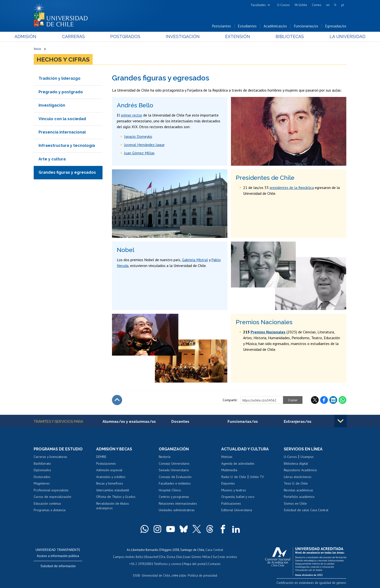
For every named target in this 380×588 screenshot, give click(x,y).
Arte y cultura (52, 159)
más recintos (228, 557)
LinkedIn (333, 400)
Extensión (231, 37)
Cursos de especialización (52, 497)
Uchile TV (257, 477)
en (328, 5)
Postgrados (132, 37)
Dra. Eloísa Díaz (172, 557)
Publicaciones (231, 504)
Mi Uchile (301, 5)
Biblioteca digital (296, 464)
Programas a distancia (50, 510)
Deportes (228, 484)
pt (343, 5)
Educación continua (47, 504)
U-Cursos (284, 5)
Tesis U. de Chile (296, 484)
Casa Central (214, 550)
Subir (117, 400)
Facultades (258, 5)
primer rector (132, 115)
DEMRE (101, 457)
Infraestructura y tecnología (67, 146)
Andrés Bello (135, 557)
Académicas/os (275, 26)
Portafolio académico (299, 497)
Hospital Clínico (170, 490)
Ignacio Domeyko (138, 137)
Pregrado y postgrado (61, 92)
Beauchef (152, 557)
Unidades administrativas (177, 510)
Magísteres (42, 484)
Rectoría (165, 457)
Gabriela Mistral (195, 260)
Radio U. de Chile (234, 477)
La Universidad (328, 37)
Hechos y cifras (63, 60)
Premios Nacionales (268, 332)
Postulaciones (106, 464)
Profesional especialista (51, 490)
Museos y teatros (234, 490)
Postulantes (222, 26)
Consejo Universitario (174, 464)
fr (335, 5)
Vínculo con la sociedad (62, 119)
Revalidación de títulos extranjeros (113, 506)
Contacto (214, 563)
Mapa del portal (194, 563)
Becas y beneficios (110, 484)
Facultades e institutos (175, 484)
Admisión (45, 37)
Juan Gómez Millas (139, 153)
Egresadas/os (336, 26)
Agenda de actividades (238, 464)
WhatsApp (342, 400)
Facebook (324, 400)
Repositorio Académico (300, 470)
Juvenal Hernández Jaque (144, 145)
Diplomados (42, 470)
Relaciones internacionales (178, 504)
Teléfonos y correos (168, 563)
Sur (214, 557)
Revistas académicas (298, 490)
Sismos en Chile (295, 504)
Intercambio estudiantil (113, 490)
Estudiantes (247, 26)
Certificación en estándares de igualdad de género (312, 583)
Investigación (182, 37)
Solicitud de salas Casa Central (306, 510)
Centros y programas (174, 497)
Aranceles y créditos (111, 477)
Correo (317, 5)
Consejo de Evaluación (175, 477)
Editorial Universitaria (237, 510)
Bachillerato (42, 464)
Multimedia (229, 470)
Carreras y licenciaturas (50, 457)
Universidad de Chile (156, 575)
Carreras (86, 37)
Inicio (37, 49)
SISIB (137, 575)
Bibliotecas (277, 37)
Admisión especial (109, 470)
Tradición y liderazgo (59, 79)
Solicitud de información (58, 566)
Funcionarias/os (306, 26)
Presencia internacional (62, 132)
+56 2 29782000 (141, 563)
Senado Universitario (174, 470)
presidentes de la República (292, 188)
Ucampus (307, 457)
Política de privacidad (202, 575)
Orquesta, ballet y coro (238, 497)
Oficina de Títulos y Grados (116, 497)
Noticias (227, 457)
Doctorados (42, 477)
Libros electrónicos (298, 477)
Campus (119, 557)
